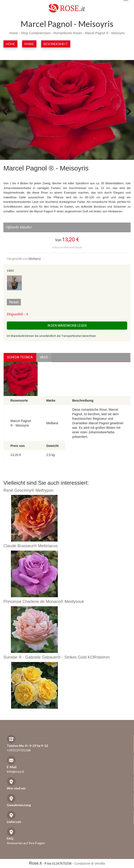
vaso (44, 357)
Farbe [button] (29, 44)
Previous (7, 111)
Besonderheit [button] (56, 44)
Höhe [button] (10, 44)
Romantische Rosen (68, 33)
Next (127, 111)
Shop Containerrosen (36, 33)
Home (13, 33)
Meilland (35, 259)
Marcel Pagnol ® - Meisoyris (105, 33)
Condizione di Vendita (90, 863)
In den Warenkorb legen (67, 326)
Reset (14, 302)
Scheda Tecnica (20, 357)
